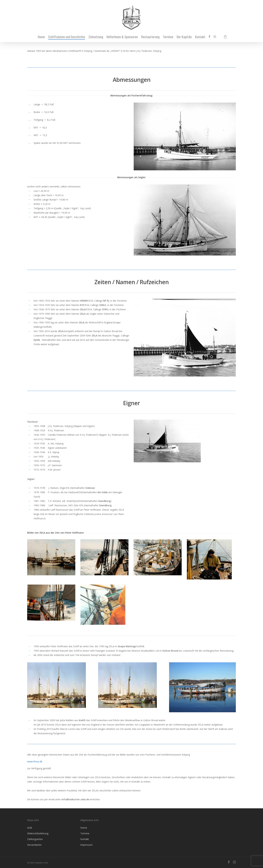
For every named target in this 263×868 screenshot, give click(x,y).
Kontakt (200, 37)
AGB (30, 828)
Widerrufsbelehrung (38, 833)
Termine (168, 37)
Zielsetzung (96, 37)
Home (41, 37)
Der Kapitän (184, 37)
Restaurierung (150, 37)
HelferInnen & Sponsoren (122, 37)
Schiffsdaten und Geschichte (67, 37)
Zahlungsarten (35, 839)
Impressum (86, 845)
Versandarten (34, 845)
